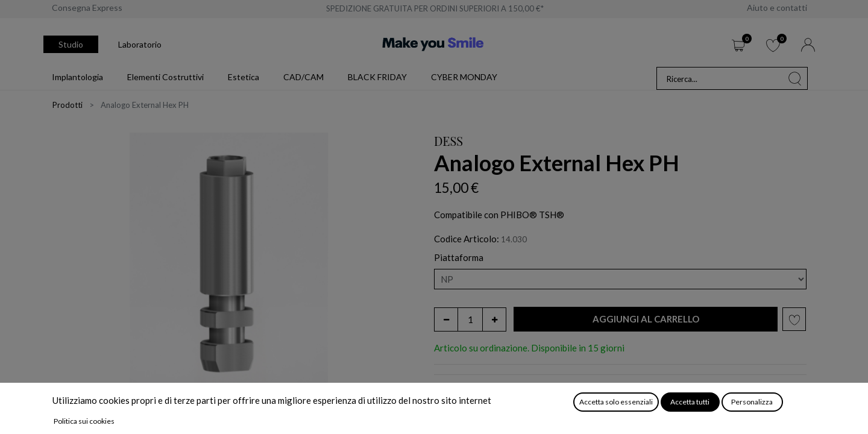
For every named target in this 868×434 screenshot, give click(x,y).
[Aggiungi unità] (494, 319)
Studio (71, 44)
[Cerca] (795, 78)
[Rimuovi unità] (446, 319)
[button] (646, 319)
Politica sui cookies (84, 421)
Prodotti (68, 105)
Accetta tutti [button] (690, 402)
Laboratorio (140, 44)
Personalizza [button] (752, 402)
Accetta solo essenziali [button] (616, 402)
